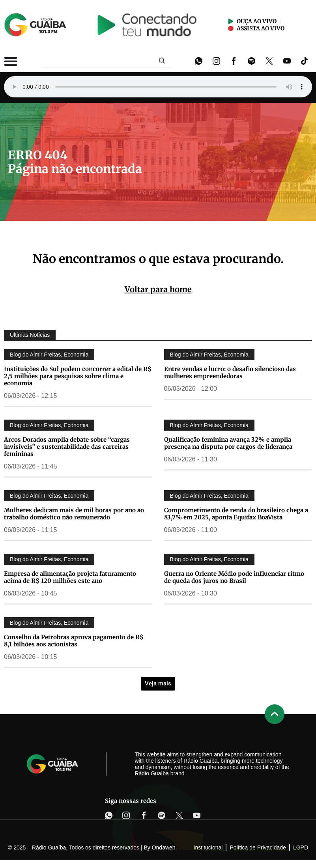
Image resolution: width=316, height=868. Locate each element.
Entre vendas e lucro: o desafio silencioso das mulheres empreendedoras (230, 372)
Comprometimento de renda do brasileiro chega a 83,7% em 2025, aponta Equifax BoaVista (236, 514)
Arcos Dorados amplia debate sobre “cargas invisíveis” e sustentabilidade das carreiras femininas (67, 447)
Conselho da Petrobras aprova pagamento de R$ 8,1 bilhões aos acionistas (74, 641)
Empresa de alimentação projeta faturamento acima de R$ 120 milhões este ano (70, 577)
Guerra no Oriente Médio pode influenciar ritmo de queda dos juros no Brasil (234, 577)
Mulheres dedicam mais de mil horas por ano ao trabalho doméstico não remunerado (74, 514)
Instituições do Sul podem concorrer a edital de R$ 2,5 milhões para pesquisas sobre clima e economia (78, 376)
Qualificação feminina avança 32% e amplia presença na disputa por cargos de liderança (228, 443)
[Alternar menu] (11, 61)
